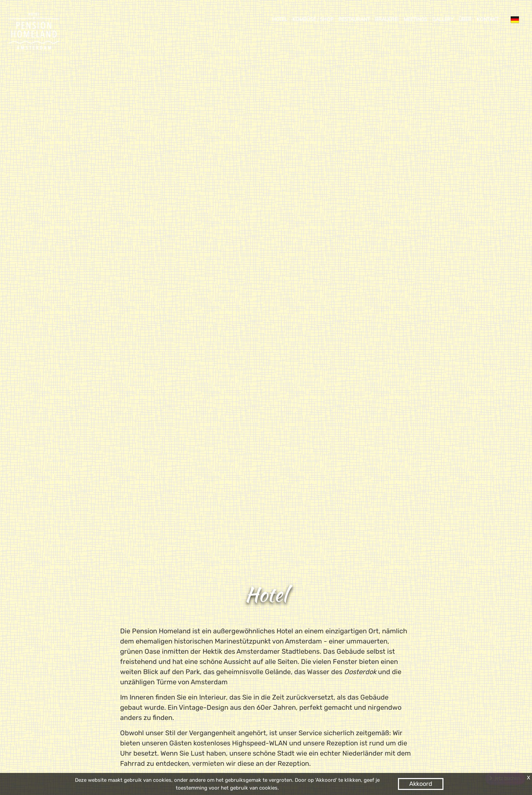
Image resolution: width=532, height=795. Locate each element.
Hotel (280, 19)
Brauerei (387, 19)
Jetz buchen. (508, 778)
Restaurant (354, 19)
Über (465, 19)
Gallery (443, 19)
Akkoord (421, 784)
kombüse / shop (313, 19)
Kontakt (488, 19)
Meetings (415, 19)
